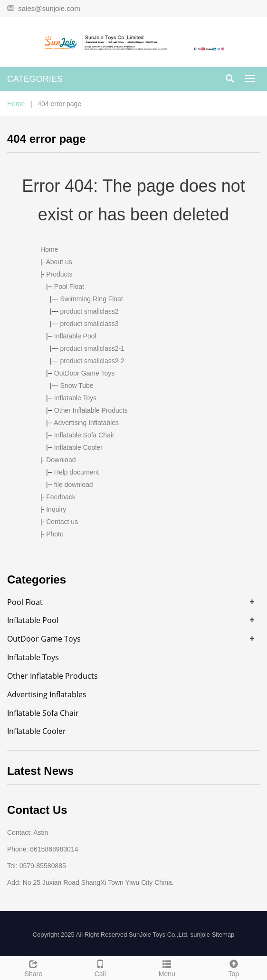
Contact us (62, 522)
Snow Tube (77, 386)
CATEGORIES (35, 79)
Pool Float (69, 287)
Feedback (61, 497)
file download (74, 485)
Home (16, 104)
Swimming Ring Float (92, 299)
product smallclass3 (90, 324)
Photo (55, 534)
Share (33, 967)
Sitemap (223, 935)
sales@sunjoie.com (49, 8)
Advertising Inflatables (86, 423)
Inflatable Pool (75, 336)
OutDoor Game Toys (84, 373)
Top (234, 967)
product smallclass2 (90, 311)
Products (59, 274)
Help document (76, 472)
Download (61, 460)
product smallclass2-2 (92, 361)
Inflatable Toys (75, 398)
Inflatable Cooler (78, 447)
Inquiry (56, 509)
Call (100, 967)
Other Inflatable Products (91, 410)
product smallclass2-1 (92, 348)
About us (59, 262)
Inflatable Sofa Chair (84, 435)
